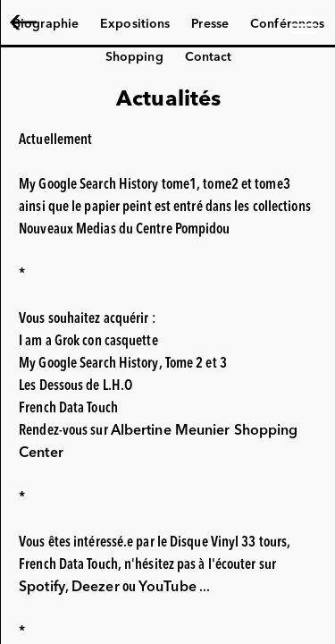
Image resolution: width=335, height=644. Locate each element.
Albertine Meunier (129, 24)
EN (27, 24)
